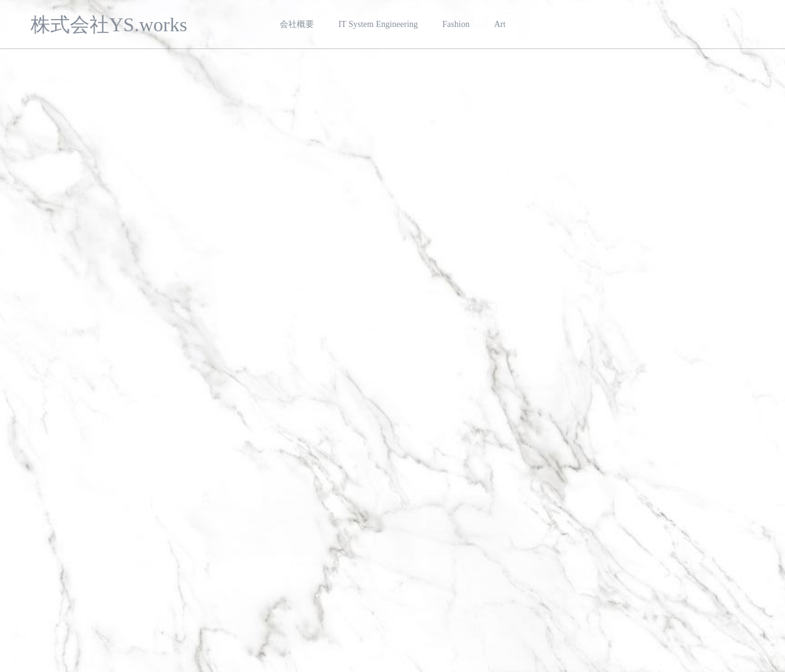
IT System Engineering (378, 24)
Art (500, 24)
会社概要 (297, 24)
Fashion (456, 24)
